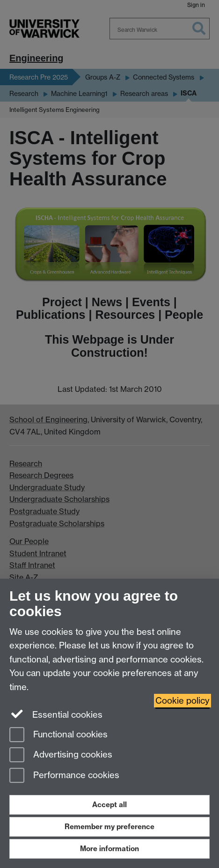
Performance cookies (64, 776)
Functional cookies (58, 735)
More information (109, 849)
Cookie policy (182, 701)
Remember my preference (109, 827)
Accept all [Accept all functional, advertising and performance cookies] (109, 805)
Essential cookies (56, 714)
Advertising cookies (61, 755)
